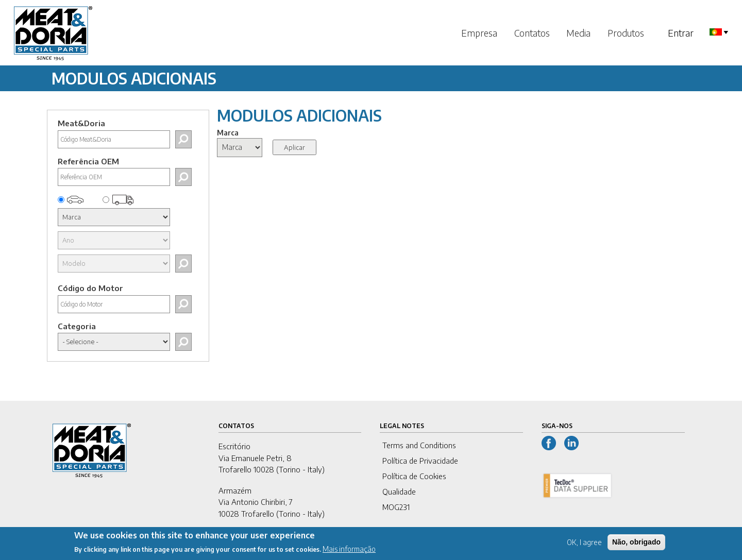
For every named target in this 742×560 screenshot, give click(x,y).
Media (578, 33)
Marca (228, 133)
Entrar (681, 33)
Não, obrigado (636, 545)
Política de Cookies (414, 476)
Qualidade (399, 491)
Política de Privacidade (420, 461)
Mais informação (349, 552)
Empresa (479, 33)
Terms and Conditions (419, 445)
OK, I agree (584, 545)
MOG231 (396, 507)
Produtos (626, 33)
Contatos (532, 33)
